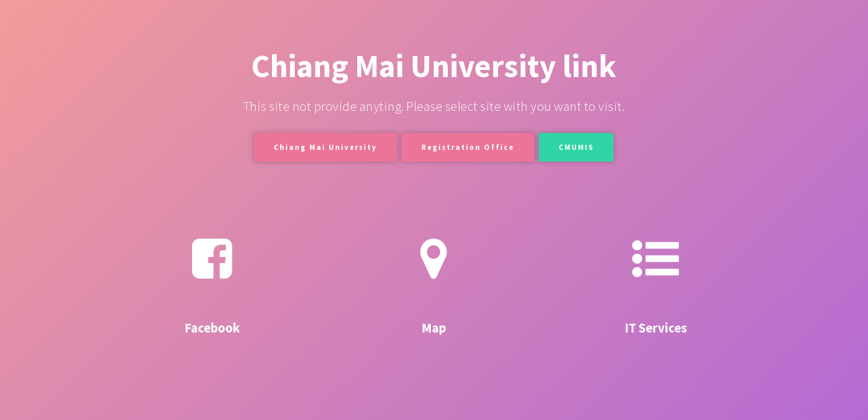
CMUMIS (576, 147)
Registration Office (468, 147)
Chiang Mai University (325, 147)
